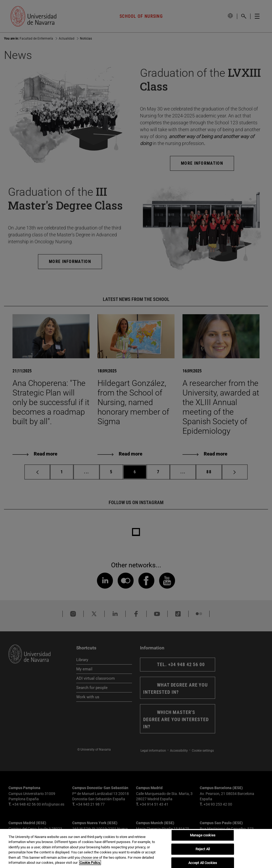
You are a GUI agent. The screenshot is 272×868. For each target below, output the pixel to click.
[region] (136, 848)
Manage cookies (203, 835)
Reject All (203, 849)
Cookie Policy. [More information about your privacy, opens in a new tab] (90, 863)
